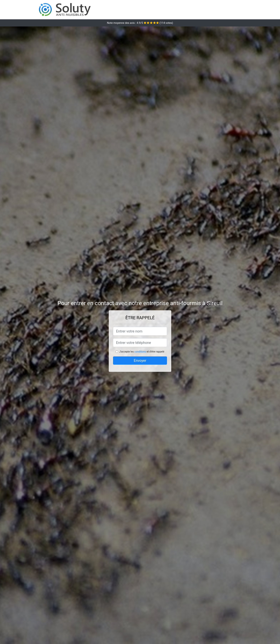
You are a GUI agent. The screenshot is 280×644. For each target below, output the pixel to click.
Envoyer (140, 361)
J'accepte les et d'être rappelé (142, 352)
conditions (140, 352)
